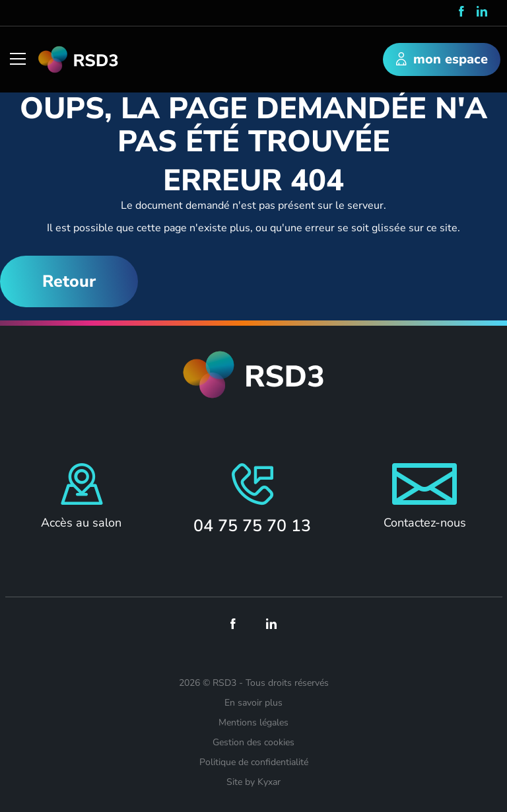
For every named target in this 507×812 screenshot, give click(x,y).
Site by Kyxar (253, 782)
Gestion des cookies (253, 742)
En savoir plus (253, 703)
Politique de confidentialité (254, 762)
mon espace (442, 60)
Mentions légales (253, 722)
